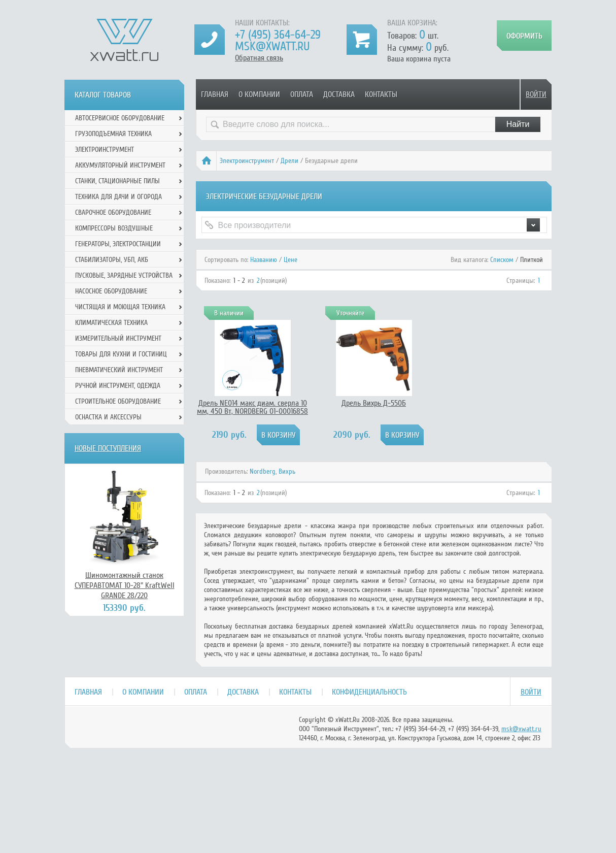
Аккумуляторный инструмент (120, 165)
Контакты (381, 94)
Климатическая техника (111, 323)
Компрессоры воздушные (114, 228)
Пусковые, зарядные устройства (124, 275)
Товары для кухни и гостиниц (121, 354)
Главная (215, 94)
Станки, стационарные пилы (117, 181)
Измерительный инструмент (118, 338)
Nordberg (263, 471)
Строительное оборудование (118, 401)
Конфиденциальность (369, 692)
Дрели (289, 161)
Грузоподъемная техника (113, 134)
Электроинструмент (247, 161)
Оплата (302, 94)
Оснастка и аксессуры (108, 417)
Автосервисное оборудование (120, 118)
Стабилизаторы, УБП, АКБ (112, 260)
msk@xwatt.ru (272, 46)
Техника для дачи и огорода (118, 197)
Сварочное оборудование (113, 212)
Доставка (339, 94)
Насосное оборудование (111, 291)
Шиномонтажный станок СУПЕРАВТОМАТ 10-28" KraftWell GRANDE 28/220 (125, 585)
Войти (536, 94)
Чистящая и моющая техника (120, 307)
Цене (290, 260)
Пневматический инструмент (119, 370)
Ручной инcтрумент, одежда (118, 386)
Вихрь (287, 471)
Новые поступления (108, 448)
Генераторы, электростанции (118, 244)
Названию (264, 260)
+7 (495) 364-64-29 (278, 35)
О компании (259, 94)
